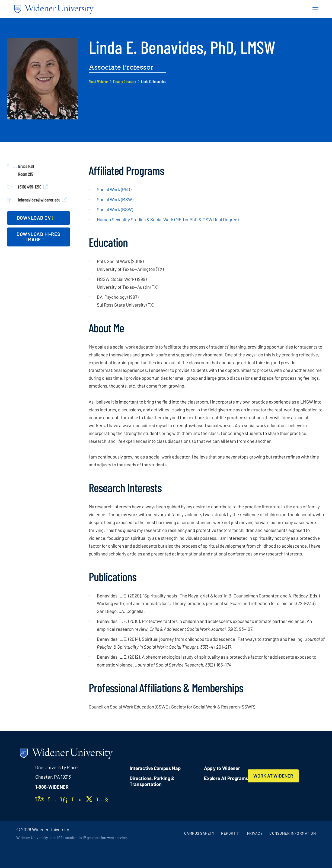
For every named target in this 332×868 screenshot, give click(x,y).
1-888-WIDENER (52, 787)
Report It (231, 833)
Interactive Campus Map (155, 768)
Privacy (255, 833)
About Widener (98, 81)
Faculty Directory (124, 81)
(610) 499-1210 (30, 187)
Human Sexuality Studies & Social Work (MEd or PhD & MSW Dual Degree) (168, 219)
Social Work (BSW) (115, 209)
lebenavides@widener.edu (39, 200)
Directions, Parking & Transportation (152, 781)
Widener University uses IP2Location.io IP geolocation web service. (72, 838)
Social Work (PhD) (114, 189)
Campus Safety (199, 833)
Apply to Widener (222, 768)
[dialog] (316, 852)
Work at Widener (273, 776)
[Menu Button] (314, 9)
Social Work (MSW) (115, 199)
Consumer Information (293, 833)
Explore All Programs (226, 778)
